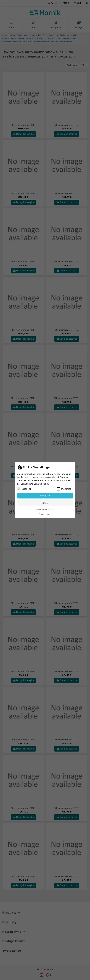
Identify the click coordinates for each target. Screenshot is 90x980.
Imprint (48, 514)
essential (24, 489)
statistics (64, 489)
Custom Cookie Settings (45, 509)
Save (45, 503)
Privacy (42, 514)
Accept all (45, 496)
